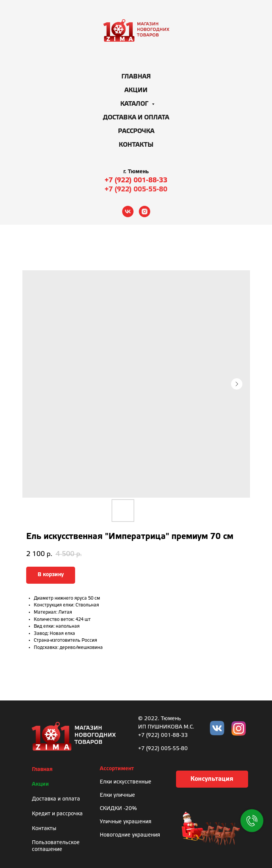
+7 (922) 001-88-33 (136, 180)
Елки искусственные (126, 782)
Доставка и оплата (136, 118)
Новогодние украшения (130, 835)
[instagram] (145, 212)
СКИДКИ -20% (118, 809)
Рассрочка (136, 131)
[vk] (128, 212)
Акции (136, 90)
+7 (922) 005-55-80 (136, 190)
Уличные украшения (126, 822)
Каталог (135, 104)
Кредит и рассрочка (57, 814)
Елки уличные (117, 795)
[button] (212, 779)
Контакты (136, 145)
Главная (136, 77)
